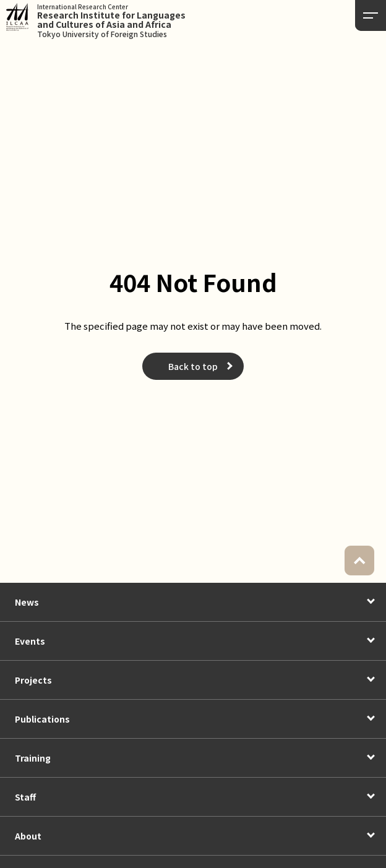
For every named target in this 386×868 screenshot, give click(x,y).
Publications (42, 719)
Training (33, 758)
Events (30, 641)
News (27, 602)
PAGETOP (359, 561)
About (28, 836)
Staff (25, 797)
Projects (33, 680)
